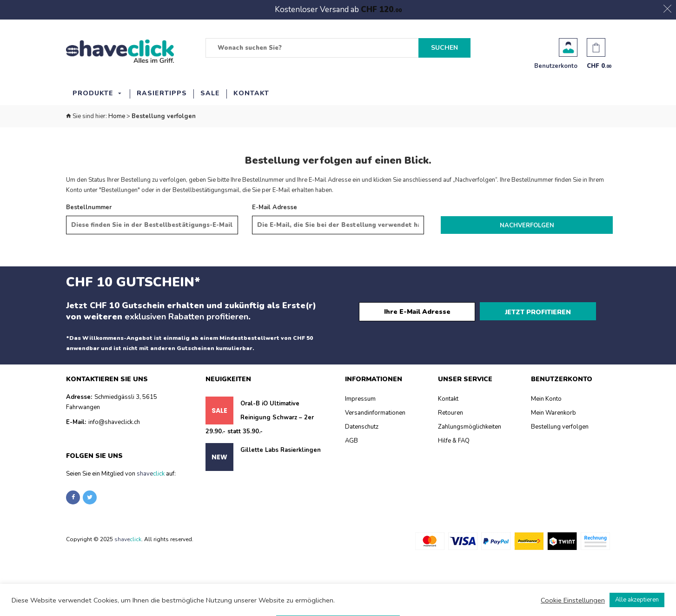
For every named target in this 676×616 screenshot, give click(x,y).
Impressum (360, 399)
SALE (210, 93)
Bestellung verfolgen (560, 427)
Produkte (93, 93)
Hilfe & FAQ (454, 441)
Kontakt (251, 93)
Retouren (451, 413)
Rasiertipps (162, 93)
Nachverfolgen (527, 225)
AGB (351, 441)
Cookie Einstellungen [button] (573, 600)
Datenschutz (362, 427)
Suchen (444, 48)
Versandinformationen (375, 413)
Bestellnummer (89, 207)
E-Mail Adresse (275, 207)
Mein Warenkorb (553, 413)
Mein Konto (546, 399)
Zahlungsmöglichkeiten (470, 427)
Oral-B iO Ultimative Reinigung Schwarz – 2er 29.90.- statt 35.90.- (260, 417)
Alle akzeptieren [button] (637, 600)
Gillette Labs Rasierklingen (281, 450)
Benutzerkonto (568, 47)
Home (117, 116)
